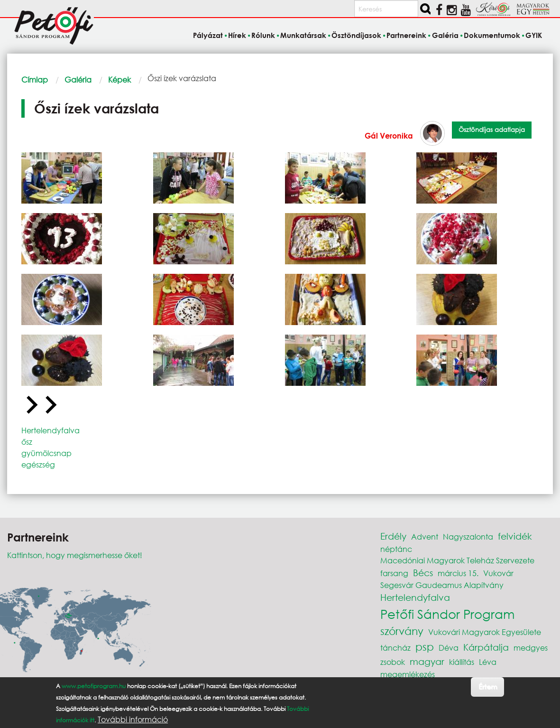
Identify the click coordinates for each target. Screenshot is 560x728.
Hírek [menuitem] (237, 35)
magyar (427, 661)
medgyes (531, 648)
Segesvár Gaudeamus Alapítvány (442, 585)
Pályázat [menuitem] (208, 35)
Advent (425, 537)
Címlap (35, 79)
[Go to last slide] (31, 405)
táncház (395, 648)
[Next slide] (50, 405)
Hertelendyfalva (50, 430)
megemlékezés (408, 674)
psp (425, 647)
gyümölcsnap (46, 453)
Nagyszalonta (468, 537)
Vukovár (498, 573)
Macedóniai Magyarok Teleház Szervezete (457, 560)
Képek (119, 79)
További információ (133, 719)
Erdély (393, 536)
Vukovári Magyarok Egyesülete (485, 632)
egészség (38, 464)
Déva (449, 648)
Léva (488, 662)
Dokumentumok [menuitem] (492, 35)
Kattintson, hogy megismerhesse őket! (75, 555)
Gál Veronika (389, 135)
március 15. (458, 573)
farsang (394, 573)
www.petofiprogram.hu (94, 686)
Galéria (78, 79)
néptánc (396, 549)
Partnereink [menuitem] (406, 35)
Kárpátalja (486, 647)
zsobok (393, 662)
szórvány (402, 631)
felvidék (515, 536)
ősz (27, 442)
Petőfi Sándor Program (447, 614)
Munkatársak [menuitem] (303, 35)
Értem (488, 686)
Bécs (423, 573)
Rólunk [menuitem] (263, 35)
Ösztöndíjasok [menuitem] (356, 35)
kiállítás (462, 662)
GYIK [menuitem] (534, 35)
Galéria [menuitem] (445, 35)
